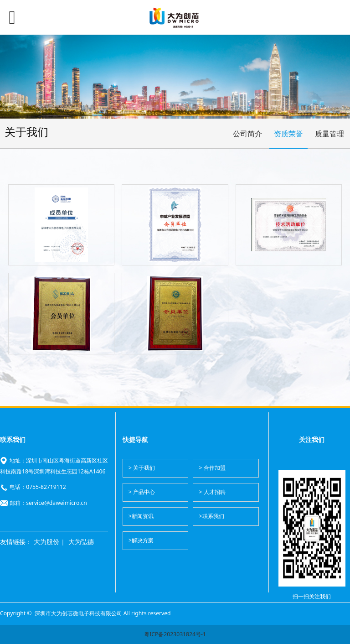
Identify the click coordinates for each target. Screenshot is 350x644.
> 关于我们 (142, 468)
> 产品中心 (142, 492)
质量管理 (329, 134)
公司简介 (247, 134)
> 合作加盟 (212, 468)
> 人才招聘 (212, 492)
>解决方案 (141, 540)
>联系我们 (212, 516)
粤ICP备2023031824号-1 (175, 634)
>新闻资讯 (141, 516)
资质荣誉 (288, 134)
